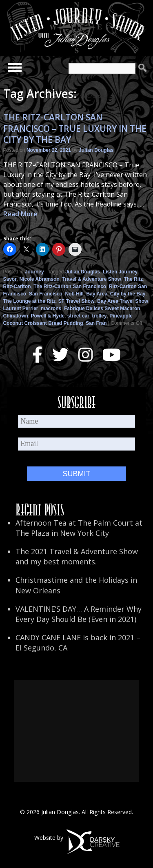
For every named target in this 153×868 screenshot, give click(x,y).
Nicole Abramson (40, 279)
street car (78, 316)
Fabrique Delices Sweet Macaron (102, 309)
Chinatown (16, 316)
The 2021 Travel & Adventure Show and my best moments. (77, 556)
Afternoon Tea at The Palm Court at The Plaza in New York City (79, 528)
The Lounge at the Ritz (30, 301)
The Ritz (133, 279)
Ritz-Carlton (17, 286)
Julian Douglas (96, 150)
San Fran (96, 323)
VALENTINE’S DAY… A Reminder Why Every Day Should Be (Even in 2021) (79, 614)
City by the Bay (128, 294)
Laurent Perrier (21, 309)
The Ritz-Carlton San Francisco (70, 286)
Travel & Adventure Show (91, 279)
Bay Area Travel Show (123, 301)
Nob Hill (74, 294)
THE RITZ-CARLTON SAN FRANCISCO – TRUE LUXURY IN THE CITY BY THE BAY (75, 128)
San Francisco (46, 294)
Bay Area (97, 294)
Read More (20, 214)
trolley (100, 316)
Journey (34, 272)
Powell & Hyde (48, 316)
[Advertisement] (76, 731)
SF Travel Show (76, 301)
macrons (51, 309)
